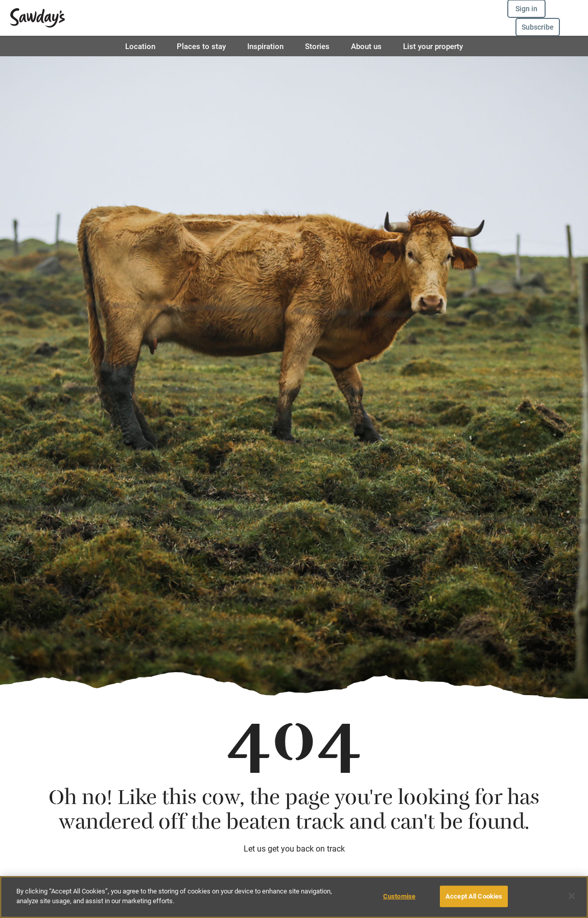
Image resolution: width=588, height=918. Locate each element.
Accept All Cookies (474, 896)
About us (366, 46)
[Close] (572, 896)
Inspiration (265, 46)
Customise (399, 896)
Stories (317, 46)
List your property (433, 46)
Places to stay (201, 46)
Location (140, 46)
